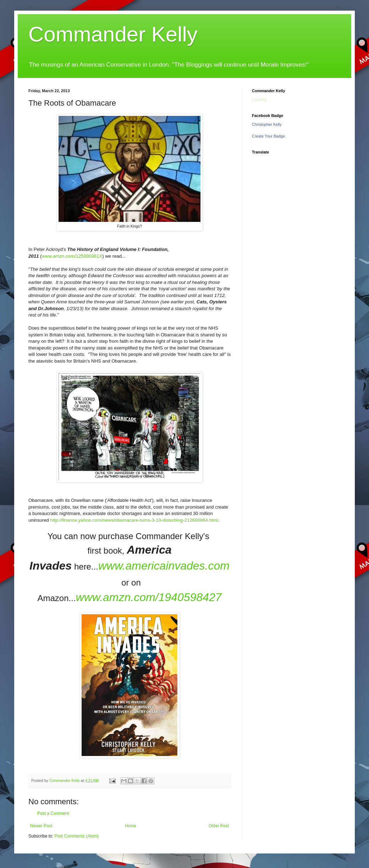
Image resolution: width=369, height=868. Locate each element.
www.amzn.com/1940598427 (149, 597)
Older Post (219, 826)
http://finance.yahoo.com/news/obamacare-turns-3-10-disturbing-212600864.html (134, 520)
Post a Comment (53, 813)
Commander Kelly (113, 34)
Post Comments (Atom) (76, 836)
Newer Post (41, 826)
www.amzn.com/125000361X (72, 256)
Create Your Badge (268, 136)
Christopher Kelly (267, 124)
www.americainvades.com (164, 566)
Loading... (261, 100)
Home (131, 826)
